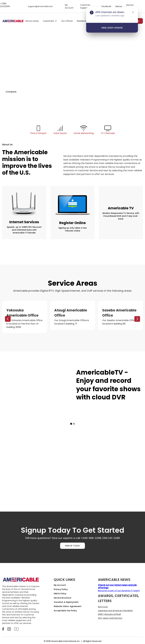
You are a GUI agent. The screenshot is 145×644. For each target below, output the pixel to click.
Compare (11, 92)
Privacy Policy (61, 589)
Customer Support (85, 6)
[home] (13, 21)
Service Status (130, 6)
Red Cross (103, 607)
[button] (50, 21)
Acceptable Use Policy (65, 611)
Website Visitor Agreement (68, 606)
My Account (69, 6)
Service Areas (32, 21)
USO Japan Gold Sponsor (110, 618)
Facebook (106, 6)
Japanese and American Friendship (115, 611)
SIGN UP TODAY (72, 546)
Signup (119, 6)
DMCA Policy (60, 594)
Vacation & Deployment (66, 602)
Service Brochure (62, 598)
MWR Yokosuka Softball (109, 614)
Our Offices (67, 21)
